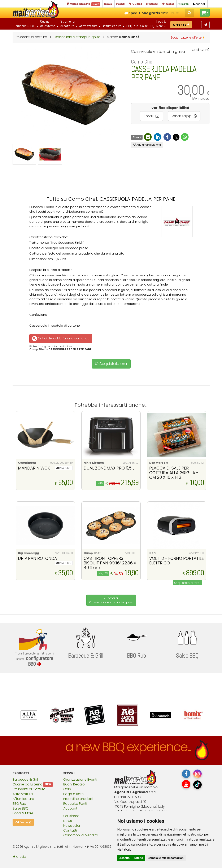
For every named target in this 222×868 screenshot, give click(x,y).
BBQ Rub (132, 26)
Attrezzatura (23, 794)
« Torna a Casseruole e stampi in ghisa (111, 600)
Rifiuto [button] (139, 858)
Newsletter (72, 826)
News (68, 821)
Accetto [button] (125, 858)
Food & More (23, 813)
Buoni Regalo (74, 784)
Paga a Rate (73, 794)
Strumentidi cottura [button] (69, 24)
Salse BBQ (147, 26)
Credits (19, 857)
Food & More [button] (161, 24)
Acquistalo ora (111, 364)
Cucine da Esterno (28, 784)
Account (70, 808)
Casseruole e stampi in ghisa (77, 37)
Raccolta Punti (75, 804)
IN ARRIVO (64, 468)
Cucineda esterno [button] (49, 24)
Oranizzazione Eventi (80, 779)
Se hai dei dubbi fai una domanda (60, 339)
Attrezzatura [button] (90, 26)
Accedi (199, 4)
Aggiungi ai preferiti (147, 145)
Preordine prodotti (78, 799)
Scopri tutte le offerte (188, 38)
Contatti (70, 830)
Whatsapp (184, 116)
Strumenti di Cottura (29, 789)
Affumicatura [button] (113, 26)
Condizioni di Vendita (81, 835)
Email (151, 116)
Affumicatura (23, 799)
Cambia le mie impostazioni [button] (166, 858)
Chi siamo (71, 816)
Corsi (67, 789)
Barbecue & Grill (25, 779)
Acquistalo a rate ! (187, 583)
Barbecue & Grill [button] (26, 26)
